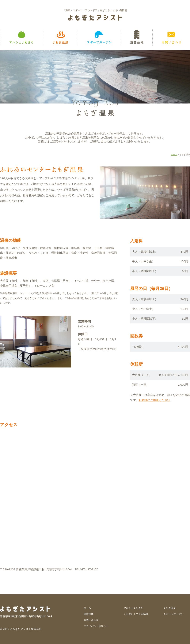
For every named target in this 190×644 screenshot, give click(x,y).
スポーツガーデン (99, 37)
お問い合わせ (171, 37)
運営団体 (89, 614)
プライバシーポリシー (96, 626)
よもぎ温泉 (60, 37)
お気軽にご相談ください (154, 400)
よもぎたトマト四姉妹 (136, 614)
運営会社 (136, 37)
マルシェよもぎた (21, 37)
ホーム (174, 154)
